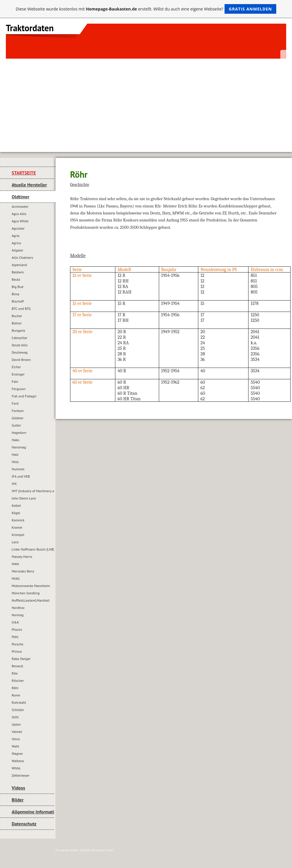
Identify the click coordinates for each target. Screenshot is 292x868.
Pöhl (15, 637)
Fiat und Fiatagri (24, 396)
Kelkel (16, 505)
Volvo (16, 739)
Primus (17, 651)
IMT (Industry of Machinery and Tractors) (33, 491)
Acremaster (20, 206)
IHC (14, 484)
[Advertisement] (146, 102)
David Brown (21, 360)
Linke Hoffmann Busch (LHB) (33, 549)
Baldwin (18, 272)
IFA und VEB (21, 476)
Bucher (17, 316)
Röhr (15, 688)
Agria (16, 236)
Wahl (15, 746)
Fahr (15, 381)
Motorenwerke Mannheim (31, 586)
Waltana (18, 761)
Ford (15, 403)
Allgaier (18, 250)
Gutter (16, 425)
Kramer (17, 527)
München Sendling (26, 593)
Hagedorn (19, 433)
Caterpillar (19, 338)
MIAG (16, 578)
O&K (15, 622)
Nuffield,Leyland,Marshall (31, 600)
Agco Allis (19, 214)
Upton (16, 724)
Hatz (15, 454)
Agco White (20, 221)
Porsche (18, 644)
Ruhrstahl (19, 702)
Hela (15, 462)
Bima (15, 294)
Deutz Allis (20, 345)
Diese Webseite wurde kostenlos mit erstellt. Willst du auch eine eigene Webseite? (146, 9)
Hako (15, 440)
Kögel (16, 513)
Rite (15, 673)
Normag (18, 615)
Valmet (17, 732)
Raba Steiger (21, 659)
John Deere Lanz (24, 498)
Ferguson (19, 389)
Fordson (18, 411)
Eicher (16, 367)
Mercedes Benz (23, 571)
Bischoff (18, 301)
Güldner (18, 418)
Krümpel (18, 535)
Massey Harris (22, 557)
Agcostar (18, 228)
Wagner (17, 753)
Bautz (16, 279)
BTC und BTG (21, 309)
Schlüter (18, 710)
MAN (15, 564)
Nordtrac (18, 608)
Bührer (17, 323)
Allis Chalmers (22, 257)
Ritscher (18, 681)
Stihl (15, 717)
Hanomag (19, 447)
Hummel (18, 469)
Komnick (18, 520)
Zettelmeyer (21, 775)
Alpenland (19, 265)
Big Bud (18, 287)
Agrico (16, 243)
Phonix (17, 629)
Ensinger (18, 374)
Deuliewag (20, 352)
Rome (16, 695)
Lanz (15, 542)
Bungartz (18, 330)
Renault (17, 666)
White (16, 768)
